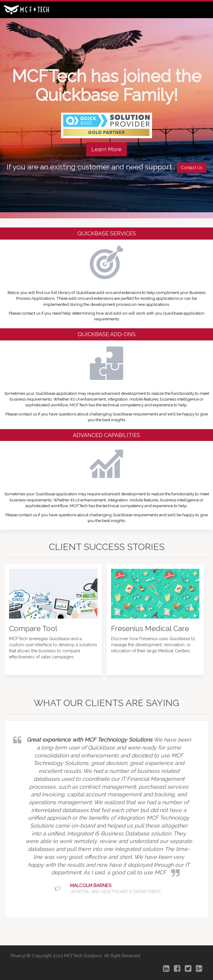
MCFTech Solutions (83, 956)
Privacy (18, 956)
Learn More (106, 149)
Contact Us (192, 168)
